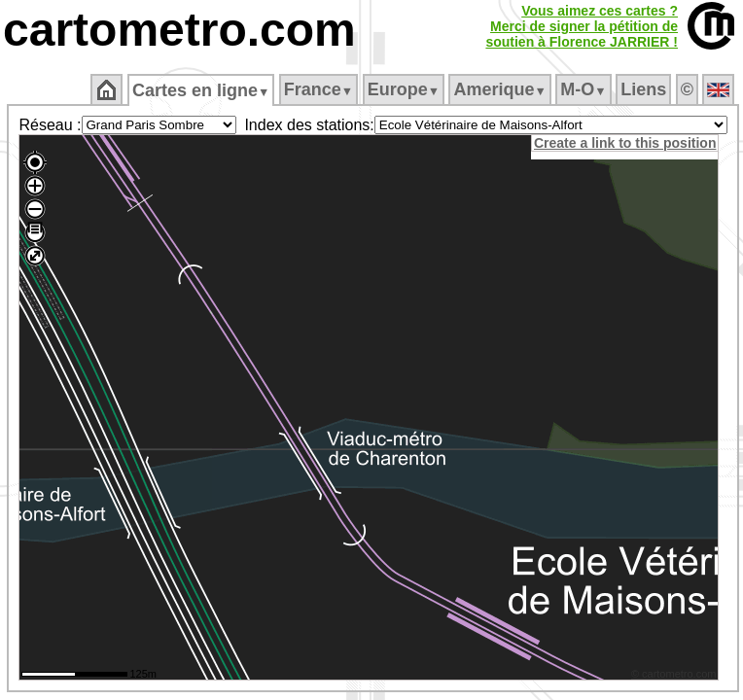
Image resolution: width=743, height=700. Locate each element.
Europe (404, 89)
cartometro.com (179, 30)
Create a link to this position (625, 143)
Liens (643, 89)
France (318, 89)
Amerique (499, 89)
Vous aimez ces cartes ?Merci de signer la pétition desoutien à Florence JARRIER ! (582, 26)
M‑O (583, 89)
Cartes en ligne (201, 90)
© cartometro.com (674, 674)
